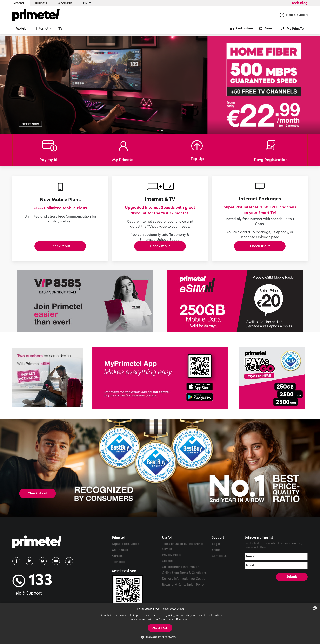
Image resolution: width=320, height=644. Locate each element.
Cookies (168, 574)
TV (60, 30)
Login (216, 557)
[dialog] (160, 624)
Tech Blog (299, 3)
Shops (216, 563)
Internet (42, 30)
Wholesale (65, 3)
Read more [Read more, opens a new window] (183, 619)
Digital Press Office (126, 557)
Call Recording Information (181, 580)
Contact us (219, 569)
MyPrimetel (120, 563)
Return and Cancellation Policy (183, 598)
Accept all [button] (160, 628)
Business (41, 3)
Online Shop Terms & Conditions (184, 586)
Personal (18, 3)
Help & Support (294, 16)
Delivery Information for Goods (184, 592)
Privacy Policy (172, 568)
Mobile (21, 30)
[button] (158, 131)
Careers (117, 569)
